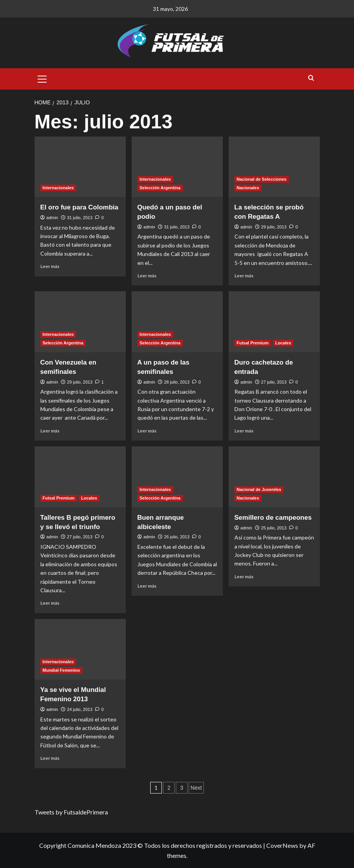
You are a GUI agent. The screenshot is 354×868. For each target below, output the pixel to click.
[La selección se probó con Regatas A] (274, 167)
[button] (42, 78)
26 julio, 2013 (177, 537)
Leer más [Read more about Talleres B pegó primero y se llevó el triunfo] (50, 603)
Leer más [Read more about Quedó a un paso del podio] (147, 276)
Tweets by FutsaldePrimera (71, 812)
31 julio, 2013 (80, 218)
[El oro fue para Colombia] (80, 167)
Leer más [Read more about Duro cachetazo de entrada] (244, 431)
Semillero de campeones (273, 518)
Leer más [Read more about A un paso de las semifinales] (147, 431)
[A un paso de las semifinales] (177, 322)
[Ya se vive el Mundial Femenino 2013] (80, 649)
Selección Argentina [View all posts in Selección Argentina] (160, 188)
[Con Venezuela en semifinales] (80, 322)
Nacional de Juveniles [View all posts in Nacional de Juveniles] (259, 489)
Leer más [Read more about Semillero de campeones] (244, 577)
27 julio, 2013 (274, 382)
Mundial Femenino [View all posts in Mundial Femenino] (62, 670)
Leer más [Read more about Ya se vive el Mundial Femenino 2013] (50, 758)
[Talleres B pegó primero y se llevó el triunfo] (80, 477)
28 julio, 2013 (177, 382)
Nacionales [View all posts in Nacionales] (248, 188)
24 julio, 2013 (80, 709)
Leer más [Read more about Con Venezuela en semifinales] (50, 431)
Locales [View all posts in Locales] (283, 343)
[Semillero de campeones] (274, 477)
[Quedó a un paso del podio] (177, 167)
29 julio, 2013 (274, 227)
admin (52, 218)
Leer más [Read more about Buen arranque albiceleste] (147, 586)
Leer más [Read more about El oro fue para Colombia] (50, 266)
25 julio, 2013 (274, 528)
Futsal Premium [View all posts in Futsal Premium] (253, 343)
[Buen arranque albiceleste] (177, 477)
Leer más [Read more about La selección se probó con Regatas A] (244, 276)
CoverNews (282, 845)
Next (196, 788)
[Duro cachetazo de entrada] (274, 322)
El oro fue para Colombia (79, 207)
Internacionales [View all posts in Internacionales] (58, 188)
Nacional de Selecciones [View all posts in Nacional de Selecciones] (262, 179)
